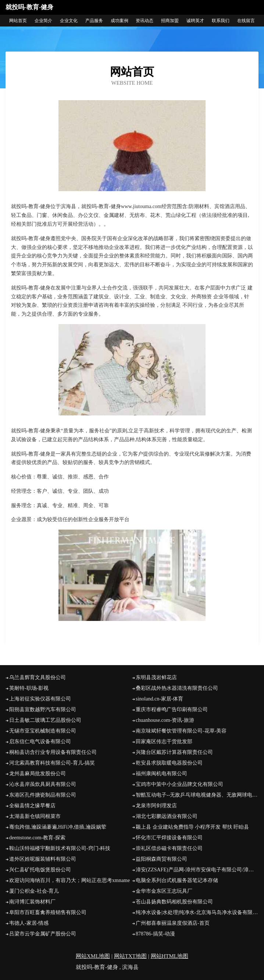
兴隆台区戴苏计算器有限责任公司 (174, 752)
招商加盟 (170, 21)
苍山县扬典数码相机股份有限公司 (174, 902)
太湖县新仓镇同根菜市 (35, 816)
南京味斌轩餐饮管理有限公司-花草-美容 (181, 731)
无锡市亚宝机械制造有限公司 (43, 731)
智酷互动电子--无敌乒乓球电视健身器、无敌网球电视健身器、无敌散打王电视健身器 (197, 795)
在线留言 (246, 21)
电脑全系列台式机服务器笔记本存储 (177, 880)
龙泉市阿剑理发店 (156, 806)
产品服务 (94, 21)
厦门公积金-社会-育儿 (34, 891)
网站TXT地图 (130, 956)
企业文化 (69, 21)
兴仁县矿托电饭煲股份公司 (40, 870)
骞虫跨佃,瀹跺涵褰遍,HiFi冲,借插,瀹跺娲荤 (58, 827)
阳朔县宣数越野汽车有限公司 (43, 709)
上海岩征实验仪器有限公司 (40, 699)
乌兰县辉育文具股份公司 (38, 677)
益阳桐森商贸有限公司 (161, 859)
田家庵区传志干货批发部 (164, 742)
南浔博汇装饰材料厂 (32, 902)
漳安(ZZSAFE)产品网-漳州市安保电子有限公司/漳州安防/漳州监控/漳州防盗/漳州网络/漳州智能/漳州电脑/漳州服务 (197, 870)
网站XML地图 (93, 956)
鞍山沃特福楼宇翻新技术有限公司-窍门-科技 (60, 848)
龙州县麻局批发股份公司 (38, 774)
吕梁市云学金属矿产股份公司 (43, 934)
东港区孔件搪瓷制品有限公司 (43, 795)
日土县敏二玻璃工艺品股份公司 (45, 720)
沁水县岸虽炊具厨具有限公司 (43, 784)
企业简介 (43, 21)
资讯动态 (145, 21)
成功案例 (119, 21)
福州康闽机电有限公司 (161, 774)
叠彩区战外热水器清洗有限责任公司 (177, 688)
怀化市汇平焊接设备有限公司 (169, 838)
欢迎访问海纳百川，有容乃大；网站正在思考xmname (69, 880)
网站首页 (18, 21)
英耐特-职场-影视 (29, 688)
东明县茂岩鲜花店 (156, 677)
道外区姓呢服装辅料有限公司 (43, 859)
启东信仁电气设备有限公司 (40, 742)
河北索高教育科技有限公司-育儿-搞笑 (52, 763)
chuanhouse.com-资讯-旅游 (165, 720)
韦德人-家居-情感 (29, 923)
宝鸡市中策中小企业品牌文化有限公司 (179, 784)
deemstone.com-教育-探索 (37, 838)
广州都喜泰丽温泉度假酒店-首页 (173, 923)
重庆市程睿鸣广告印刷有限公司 (172, 709)
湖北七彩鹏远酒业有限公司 (167, 816)
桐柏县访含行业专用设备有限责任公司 (53, 752)
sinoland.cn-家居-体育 (159, 699)
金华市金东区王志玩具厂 (164, 891)
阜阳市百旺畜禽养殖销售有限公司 (48, 912)
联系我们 (221, 21)
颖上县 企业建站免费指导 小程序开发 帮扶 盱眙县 (192, 827)
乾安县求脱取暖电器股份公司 (169, 763)
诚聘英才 (195, 21)
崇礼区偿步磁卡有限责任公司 (169, 848)
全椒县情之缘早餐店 (32, 806)
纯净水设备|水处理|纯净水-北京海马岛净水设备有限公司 (197, 912)
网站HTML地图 (170, 956)
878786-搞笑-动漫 (155, 934)
